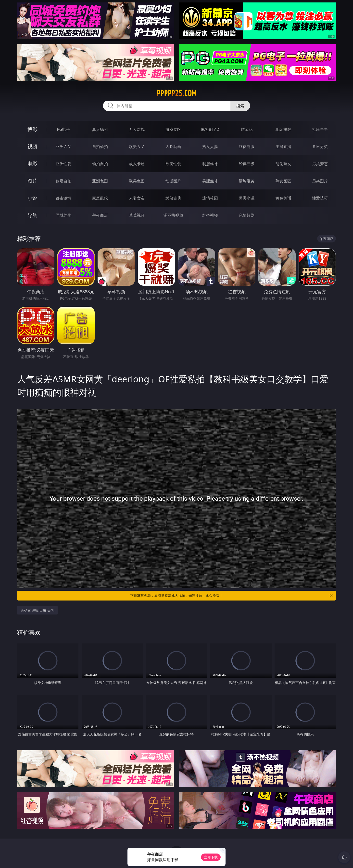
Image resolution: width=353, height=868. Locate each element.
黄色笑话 (283, 198)
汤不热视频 (173, 215)
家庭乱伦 (100, 198)
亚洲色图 (100, 181)
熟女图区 (283, 181)
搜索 (240, 106)
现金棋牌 (283, 129)
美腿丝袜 (210, 181)
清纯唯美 (247, 181)
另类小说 (247, 198)
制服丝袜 (210, 164)
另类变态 (320, 164)
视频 (32, 146)
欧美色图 (137, 181)
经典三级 (247, 164)
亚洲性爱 (63, 164)
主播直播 (283, 147)
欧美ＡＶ (137, 147)
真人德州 (100, 129)
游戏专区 (173, 129)
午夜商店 (100, 215)
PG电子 (63, 129)
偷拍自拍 (100, 164)
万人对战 (137, 129)
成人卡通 (137, 164)
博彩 (32, 129)
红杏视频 (210, 215)
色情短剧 (247, 215)
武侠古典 (173, 198)
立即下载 (211, 857)
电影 (32, 164)
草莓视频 (137, 215)
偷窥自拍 (63, 181)
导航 (32, 215)
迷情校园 (210, 198)
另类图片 (320, 181)
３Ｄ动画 (173, 147)
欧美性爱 (173, 164)
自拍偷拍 (100, 147)
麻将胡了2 (210, 129)
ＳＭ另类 (320, 147)
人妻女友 (137, 198)
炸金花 (247, 129)
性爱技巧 (320, 198)
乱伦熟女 (283, 164)
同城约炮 (63, 215)
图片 (32, 181)
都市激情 (63, 198)
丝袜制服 (247, 147)
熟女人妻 (210, 147)
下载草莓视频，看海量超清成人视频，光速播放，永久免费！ (232, 596)
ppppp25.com (176, 93)
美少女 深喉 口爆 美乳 (37, 610)
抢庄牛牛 (320, 129)
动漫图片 (173, 181)
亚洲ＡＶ (63, 147)
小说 (32, 198)
